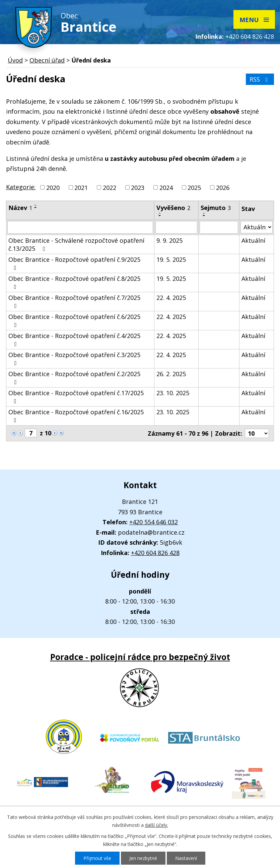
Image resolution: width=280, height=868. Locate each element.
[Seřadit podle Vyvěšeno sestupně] (160, 216)
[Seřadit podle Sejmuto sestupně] (204, 216)
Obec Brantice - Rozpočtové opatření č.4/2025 (74, 339)
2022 (110, 188)
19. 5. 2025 (171, 259)
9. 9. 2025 (169, 240)
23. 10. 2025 (173, 393)
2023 (138, 188)
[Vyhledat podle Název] (80, 227)
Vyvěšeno (173, 208)
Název (20, 208)
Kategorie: (21, 187)
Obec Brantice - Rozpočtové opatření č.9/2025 (74, 263)
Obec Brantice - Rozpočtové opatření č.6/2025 (74, 320)
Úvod (15, 60)
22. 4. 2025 (171, 298)
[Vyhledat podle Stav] (257, 227)
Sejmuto (216, 208)
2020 (53, 188)
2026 (223, 188)
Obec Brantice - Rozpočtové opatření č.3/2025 (74, 358)
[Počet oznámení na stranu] (257, 433)
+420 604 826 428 (250, 36)
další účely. (157, 825)
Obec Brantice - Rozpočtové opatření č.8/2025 (74, 282)
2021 (81, 188)
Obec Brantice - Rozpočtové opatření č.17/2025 (76, 397)
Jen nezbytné (143, 858)
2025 (194, 188)
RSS (260, 79)
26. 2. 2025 (171, 374)
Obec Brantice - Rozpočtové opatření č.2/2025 (74, 377)
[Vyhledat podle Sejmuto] (219, 227)
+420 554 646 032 (154, 522)
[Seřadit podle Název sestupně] (36, 208)
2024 (166, 188)
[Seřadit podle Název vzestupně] (36, 205)
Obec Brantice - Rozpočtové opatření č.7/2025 (74, 301)
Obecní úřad (47, 60)
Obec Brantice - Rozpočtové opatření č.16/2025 (76, 416)
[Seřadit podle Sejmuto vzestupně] (204, 213)
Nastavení (186, 858)
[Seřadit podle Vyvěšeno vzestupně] (160, 213)
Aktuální (253, 240)
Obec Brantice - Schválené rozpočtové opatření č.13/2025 (76, 244)
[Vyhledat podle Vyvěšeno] (176, 227)
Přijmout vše (97, 858)
